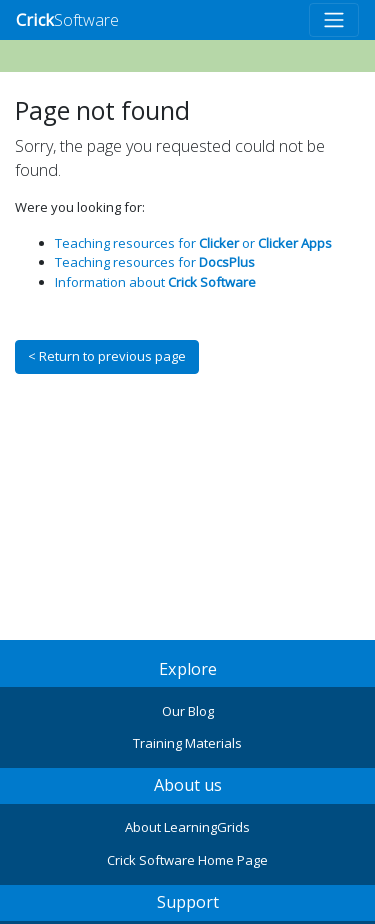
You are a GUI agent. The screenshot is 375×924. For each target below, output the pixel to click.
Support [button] (188, 902)
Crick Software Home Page (187, 860)
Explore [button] (188, 669)
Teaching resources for (155, 262)
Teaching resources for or (193, 243)
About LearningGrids (187, 827)
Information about (155, 282)
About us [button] (188, 785)
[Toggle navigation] (334, 20)
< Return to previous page (107, 356)
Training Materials (187, 743)
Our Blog (188, 711)
